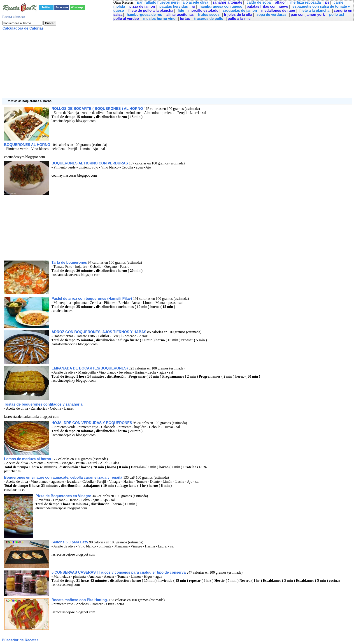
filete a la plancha (314, 10)
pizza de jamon (142, 6)
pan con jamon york (308, 15)
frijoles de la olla (238, 15)
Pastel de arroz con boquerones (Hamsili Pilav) (92, 299)
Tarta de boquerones (69, 262)
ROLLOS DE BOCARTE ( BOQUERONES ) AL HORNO (98, 109)
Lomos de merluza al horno (28, 459)
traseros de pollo (209, 19)
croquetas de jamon (240, 10)
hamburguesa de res (144, 15)
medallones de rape (278, 10)
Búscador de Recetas (20, 640)
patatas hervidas (174, 6)
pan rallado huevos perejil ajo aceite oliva (173, 2)
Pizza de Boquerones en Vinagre (63, 496)
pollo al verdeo (126, 19)
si (194, 6)
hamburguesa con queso (221, 6)
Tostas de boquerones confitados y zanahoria (43, 404)
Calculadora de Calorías (23, 28)
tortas (185, 19)
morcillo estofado (203, 10)
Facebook (62, 7)
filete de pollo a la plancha (151, 10)
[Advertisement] (137, 66)
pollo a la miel (240, 19)
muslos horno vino (159, 19)
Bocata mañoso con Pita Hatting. (80, 600)
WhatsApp (78, 7)
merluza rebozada (306, 2)
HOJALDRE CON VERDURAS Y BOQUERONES (92, 423)
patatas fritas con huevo (267, 6)
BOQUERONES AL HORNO (28, 145)
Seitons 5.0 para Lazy (70, 542)
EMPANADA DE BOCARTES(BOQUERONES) (90, 368)
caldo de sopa (259, 2)
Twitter (46, 7)
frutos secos (209, 15)
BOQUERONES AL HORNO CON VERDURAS (90, 163)
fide (181, 10)
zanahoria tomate (228, 2)
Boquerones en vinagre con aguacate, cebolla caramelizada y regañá (64, 477)
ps (327, 2)
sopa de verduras (271, 15)
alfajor (280, 2)
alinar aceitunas (180, 15)
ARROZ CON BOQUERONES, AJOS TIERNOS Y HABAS (99, 332)
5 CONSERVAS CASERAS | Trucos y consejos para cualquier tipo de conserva (119, 572)
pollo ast (337, 15)
